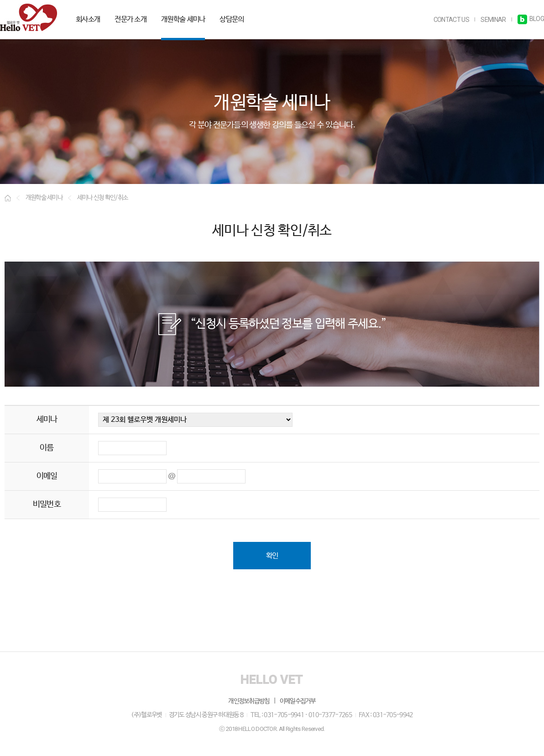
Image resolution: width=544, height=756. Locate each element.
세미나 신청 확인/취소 (103, 198)
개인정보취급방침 (249, 701)
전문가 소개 (131, 19)
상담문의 (232, 19)
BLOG (531, 19)
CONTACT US (451, 20)
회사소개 (88, 19)
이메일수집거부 (298, 701)
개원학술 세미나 (183, 19)
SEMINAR (493, 20)
